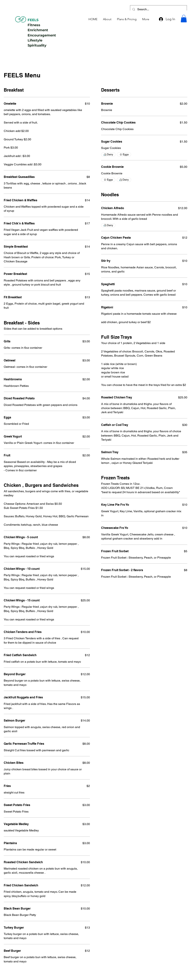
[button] (184, 19)
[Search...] (158, 9)
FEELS (33, 20)
